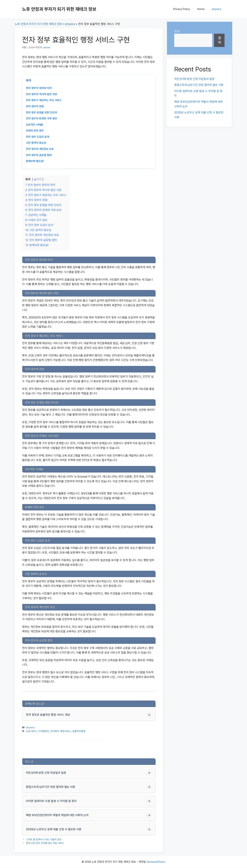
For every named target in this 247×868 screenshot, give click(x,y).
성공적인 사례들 (34, 125)
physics (217, 9)
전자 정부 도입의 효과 (38, 137)
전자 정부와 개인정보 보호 (40, 149)
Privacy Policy (182, 9)
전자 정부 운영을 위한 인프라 (41, 113)
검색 (177, 31)
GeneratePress (156, 862)
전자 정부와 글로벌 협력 (39, 155)
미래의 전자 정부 (35, 131)
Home (201, 9)
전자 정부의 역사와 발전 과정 (41, 94)
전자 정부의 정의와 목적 (39, 88)
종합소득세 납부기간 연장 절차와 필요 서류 (199, 85)
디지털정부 (44, 731)
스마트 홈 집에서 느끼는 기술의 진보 (44, 840)
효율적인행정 (79, 731)
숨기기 (38, 179)
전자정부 (55, 731)
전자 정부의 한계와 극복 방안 (41, 119)
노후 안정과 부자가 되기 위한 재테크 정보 (59, 9)
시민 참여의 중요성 (36, 143)
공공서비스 (32, 731)
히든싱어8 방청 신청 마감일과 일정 (194, 79)
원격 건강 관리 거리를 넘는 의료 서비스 (45, 843)
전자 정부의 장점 (35, 106)
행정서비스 (66, 731)
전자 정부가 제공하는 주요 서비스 (44, 100)
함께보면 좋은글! (35, 161)
